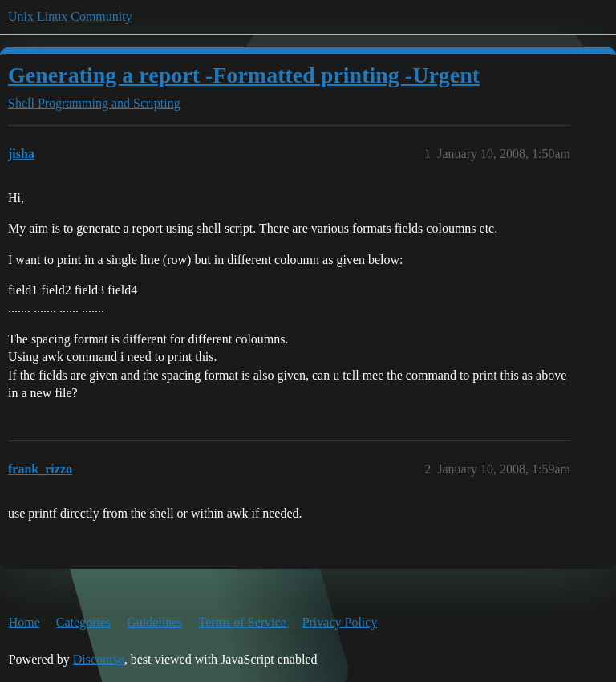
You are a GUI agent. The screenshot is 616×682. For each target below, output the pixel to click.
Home (24, 622)
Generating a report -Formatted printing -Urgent (244, 75)
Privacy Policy (340, 622)
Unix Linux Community (70, 16)
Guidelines (154, 622)
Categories (83, 622)
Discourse (99, 659)
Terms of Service (243, 622)
